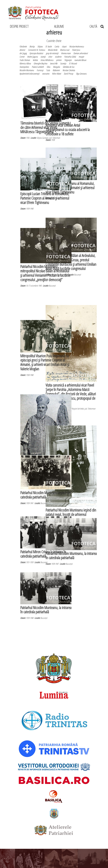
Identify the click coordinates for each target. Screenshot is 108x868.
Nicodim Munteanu (27, 70)
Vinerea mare (66, 53)
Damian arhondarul (81, 53)
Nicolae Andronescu (77, 47)
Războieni (56, 70)
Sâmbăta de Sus (68, 67)
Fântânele (23, 47)
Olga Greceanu (81, 74)
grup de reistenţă (52, 53)
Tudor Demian (25, 60)
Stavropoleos (24, 67)
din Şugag (23, 53)
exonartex (46, 74)
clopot (64, 47)
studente (58, 57)
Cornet (22, 57)
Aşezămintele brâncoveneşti (29, 74)
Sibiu (48, 67)
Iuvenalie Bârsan (80, 60)
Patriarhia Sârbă (70, 57)
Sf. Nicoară (73, 63)
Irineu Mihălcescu (47, 60)
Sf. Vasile (48, 47)
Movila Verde (53, 50)
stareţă (43, 57)
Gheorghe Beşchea (40, 63)
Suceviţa (63, 63)
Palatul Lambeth (38, 67)
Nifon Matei (57, 74)
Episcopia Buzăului (36, 53)
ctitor (50, 57)
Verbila (35, 60)
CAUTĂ (97, 26)
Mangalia (56, 67)
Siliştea (40, 47)
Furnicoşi (40, 70)
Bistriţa (32, 47)
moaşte (81, 57)
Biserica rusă (65, 50)
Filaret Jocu (76, 50)
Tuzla (48, 70)
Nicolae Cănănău (69, 70)
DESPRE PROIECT (19, 26)
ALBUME (59, 26)
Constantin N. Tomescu (36, 50)
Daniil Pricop (68, 74)
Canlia (57, 47)
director (22, 50)
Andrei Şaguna (32, 57)
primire (59, 60)
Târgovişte (68, 60)
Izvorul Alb (54, 63)
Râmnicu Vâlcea (25, 63)
